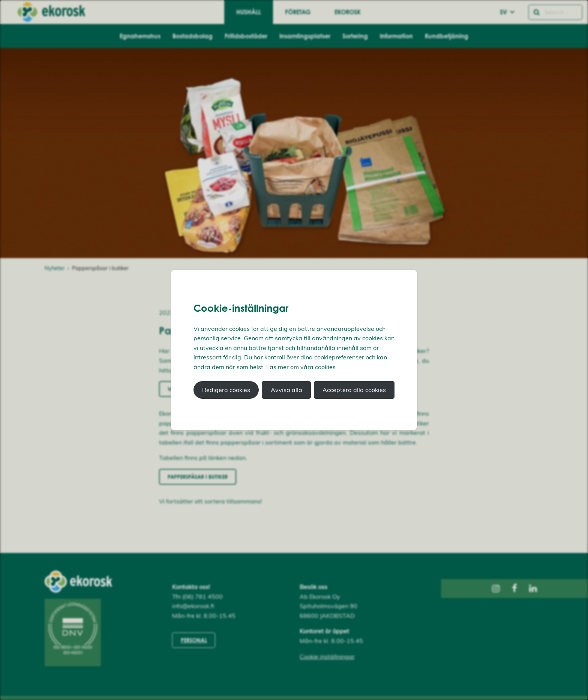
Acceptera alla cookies (354, 390)
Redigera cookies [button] (226, 390)
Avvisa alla (286, 390)
